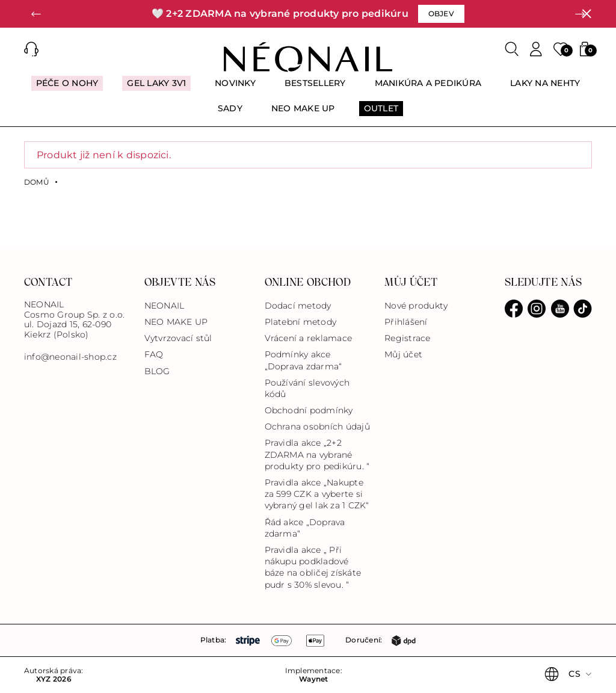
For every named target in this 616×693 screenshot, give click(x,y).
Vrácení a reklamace (309, 338)
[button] (36, 14)
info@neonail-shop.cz (70, 357)
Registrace (407, 338)
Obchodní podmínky (309, 410)
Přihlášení (406, 322)
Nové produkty (416, 306)
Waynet (313, 679)
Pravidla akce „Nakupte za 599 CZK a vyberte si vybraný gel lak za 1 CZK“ (317, 494)
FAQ (154, 354)
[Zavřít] (587, 14)
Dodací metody (298, 306)
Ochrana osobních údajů (317, 427)
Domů (37, 182)
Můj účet (403, 354)
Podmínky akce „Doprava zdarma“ (303, 360)
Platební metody (301, 322)
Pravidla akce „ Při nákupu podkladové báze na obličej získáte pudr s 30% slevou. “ (313, 567)
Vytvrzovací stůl (178, 338)
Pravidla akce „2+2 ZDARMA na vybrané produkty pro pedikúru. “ (317, 454)
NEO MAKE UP (176, 322)
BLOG (157, 371)
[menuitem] (67, 88)
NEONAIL (165, 306)
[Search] (512, 49)
